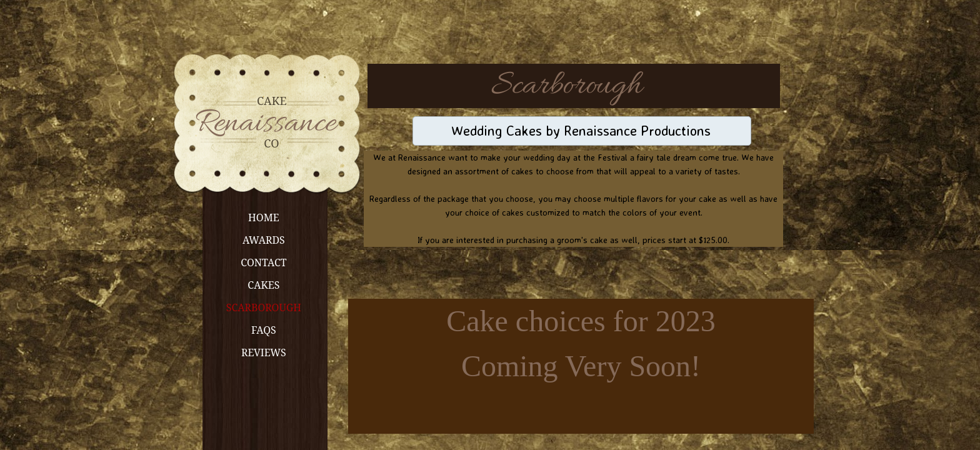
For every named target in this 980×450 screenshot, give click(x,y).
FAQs (264, 330)
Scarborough (264, 307)
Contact (263, 262)
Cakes (263, 285)
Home (264, 217)
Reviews (264, 352)
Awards (264, 240)
